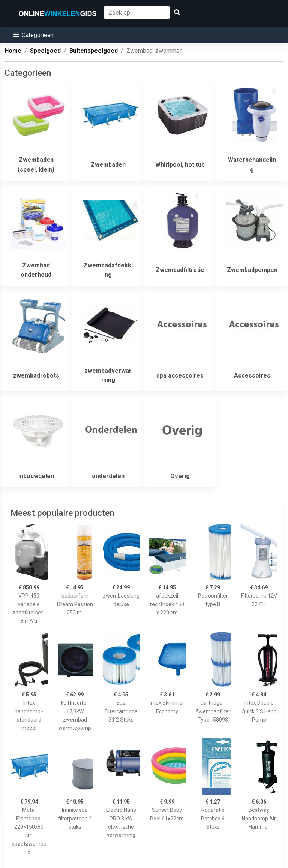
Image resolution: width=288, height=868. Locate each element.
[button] (34, 35)
